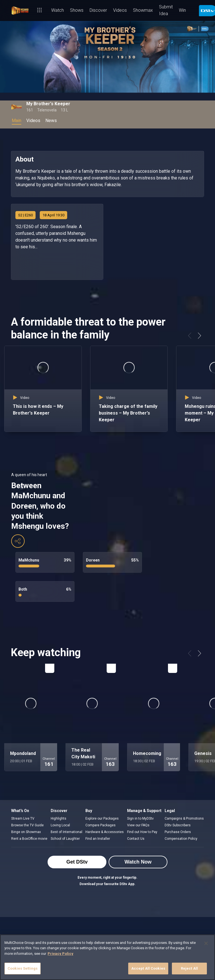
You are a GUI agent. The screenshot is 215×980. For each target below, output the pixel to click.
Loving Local (60, 825)
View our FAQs (138, 825)
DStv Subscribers (178, 825)
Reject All (189, 968)
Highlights (59, 818)
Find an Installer (98, 839)
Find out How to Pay (142, 832)
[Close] (206, 943)
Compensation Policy (181, 839)
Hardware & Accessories (105, 832)
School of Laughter (65, 839)
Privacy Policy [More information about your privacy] (60, 954)
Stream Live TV (23, 818)
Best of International (66, 832)
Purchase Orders (178, 832)
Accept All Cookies (148, 968)
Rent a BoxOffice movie (29, 839)
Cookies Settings (23, 968)
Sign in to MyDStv (140, 818)
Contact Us (136, 839)
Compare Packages (101, 825)
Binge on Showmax (26, 832)
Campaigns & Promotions (184, 818)
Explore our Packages (102, 818)
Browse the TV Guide (27, 825)
